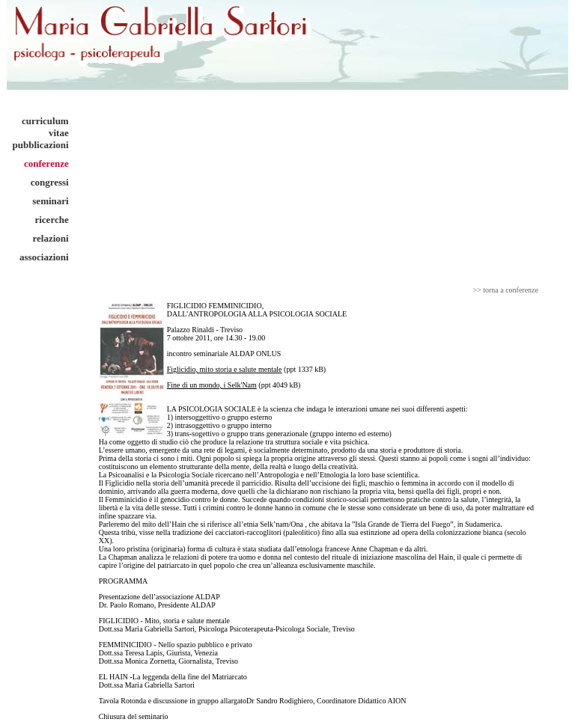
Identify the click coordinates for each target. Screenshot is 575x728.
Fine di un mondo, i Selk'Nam (212, 385)
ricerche (51, 220)
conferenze (46, 163)
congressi (50, 182)
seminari (50, 201)
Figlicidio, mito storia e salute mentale (225, 369)
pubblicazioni (41, 145)
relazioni (51, 238)
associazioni (44, 257)
